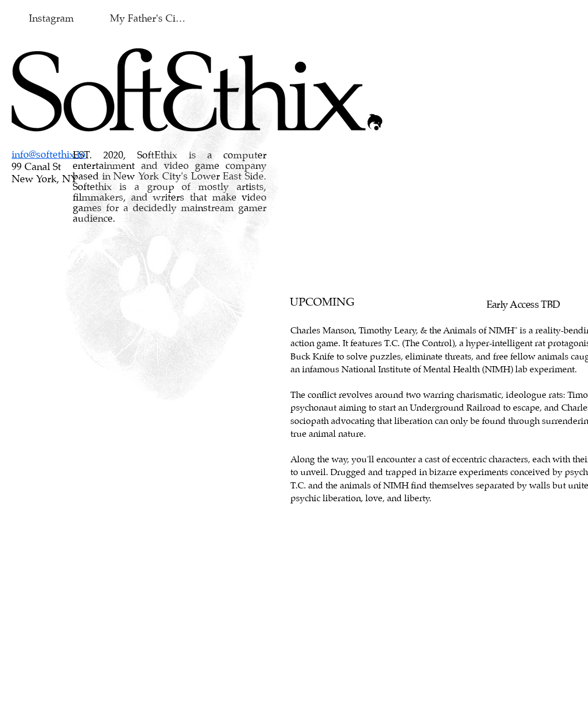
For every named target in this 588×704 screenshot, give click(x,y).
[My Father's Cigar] (150, 19)
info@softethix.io (49, 155)
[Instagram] (51, 19)
